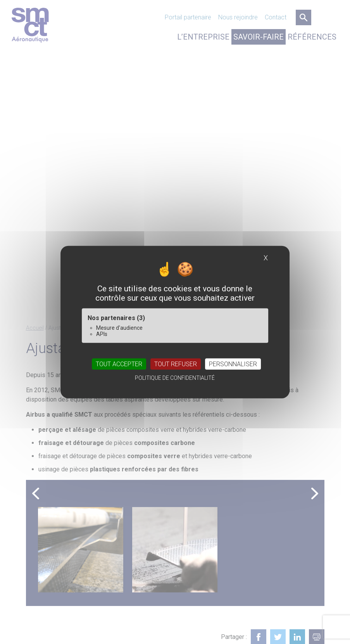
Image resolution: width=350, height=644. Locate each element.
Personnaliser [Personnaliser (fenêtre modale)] (233, 364)
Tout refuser (176, 364)
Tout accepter (119, 364)
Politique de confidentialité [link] (175, 377)
